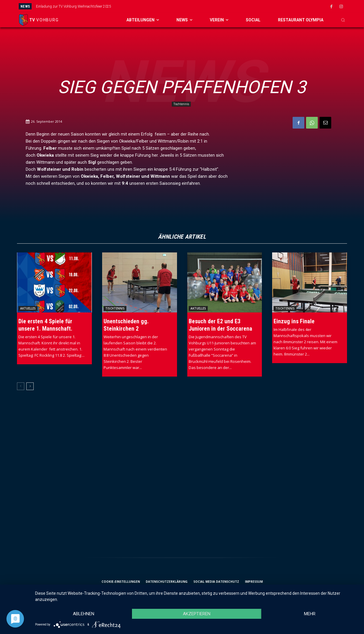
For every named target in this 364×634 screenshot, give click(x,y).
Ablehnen (84, 614)
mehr (310, 614)
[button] (343, 20)
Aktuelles (28, 308)
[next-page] (30, 386)
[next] (206, 6)
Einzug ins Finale (294, 321)
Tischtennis (181, 104)
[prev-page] (21, 386)
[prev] (197, 6)
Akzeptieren (197, 614)
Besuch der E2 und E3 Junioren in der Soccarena (220, 325)
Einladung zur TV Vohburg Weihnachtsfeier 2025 (74, 6)
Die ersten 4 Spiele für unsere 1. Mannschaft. (45, 325)
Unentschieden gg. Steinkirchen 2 (126, 325)
